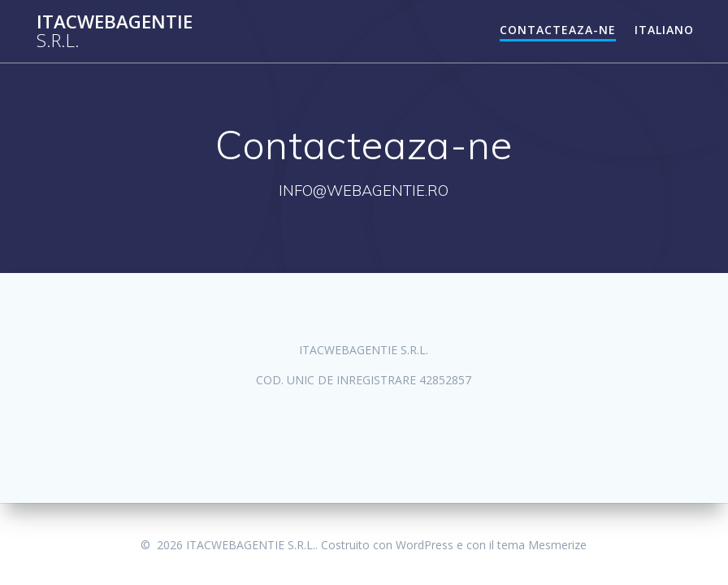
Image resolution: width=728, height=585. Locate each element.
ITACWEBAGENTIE (115, 31)
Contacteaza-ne (558, 30)
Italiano (664, 30)
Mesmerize (557, 545)
